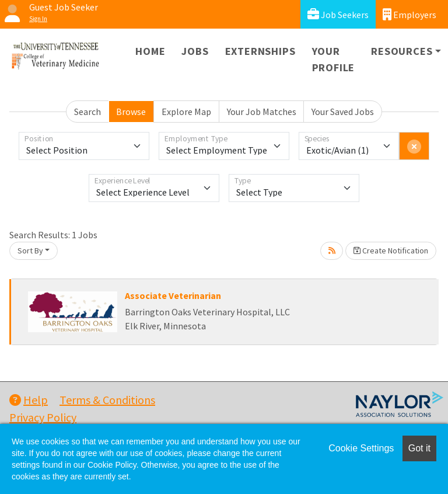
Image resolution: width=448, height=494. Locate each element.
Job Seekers (338, 14)
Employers (409, 14)
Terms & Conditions (107, 400)
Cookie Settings (361, 448)
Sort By (30, 251)
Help (29, 400)
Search (87, 112)
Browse (131, 112)
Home (150, 51)
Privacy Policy (43, 417)
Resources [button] (402, 51)
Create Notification (391, 251)
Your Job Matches (262, 112)
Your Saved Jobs (343, 112)
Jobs (195, 51)
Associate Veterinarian (173, 295)
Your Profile (334, 59)
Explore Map (186, 112)
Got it (419, 448)
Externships (260, 51)
